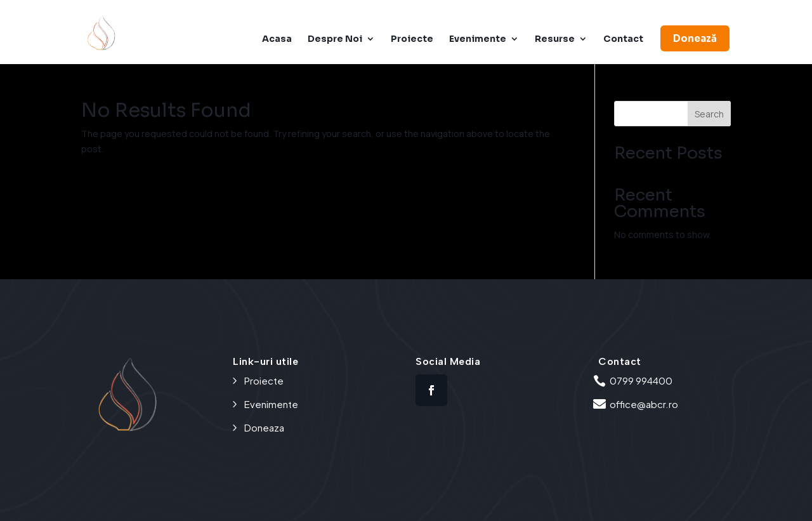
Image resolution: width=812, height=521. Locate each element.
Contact (623, 39)
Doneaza (264, 427)
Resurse (555, 39)
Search (709, 114)
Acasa (277, 39)
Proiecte (412, 39)
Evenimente (478, 39)
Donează (695, 38)
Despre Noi (335, 39)
